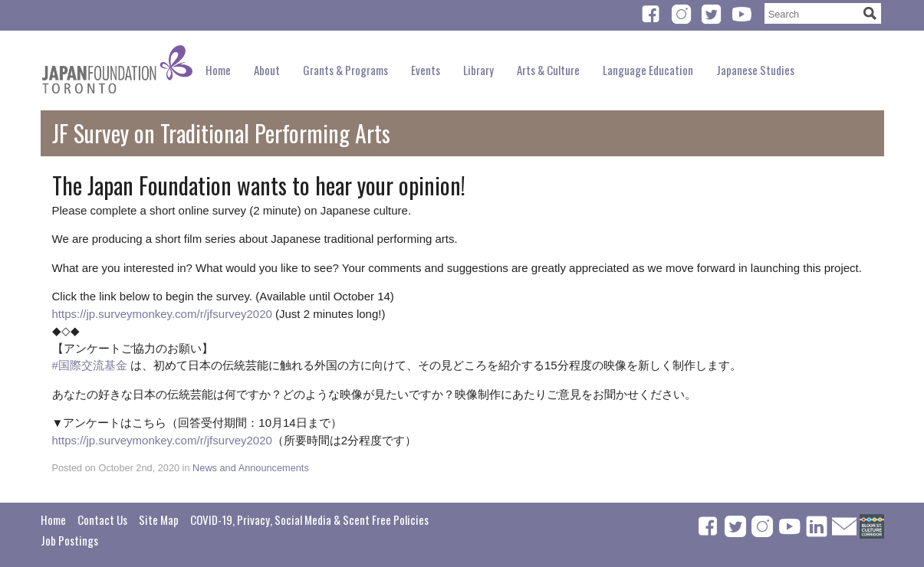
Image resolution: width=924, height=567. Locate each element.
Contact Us (102, 519)
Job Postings (69, 540)
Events (426, 70)
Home (218, 70)
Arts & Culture (548, 70)
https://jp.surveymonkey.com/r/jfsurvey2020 (162, 314)
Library (478, 70)
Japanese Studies (755, 70)
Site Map (159, 519)
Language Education (648, 70)
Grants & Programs (345, 70)
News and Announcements (251, 468)
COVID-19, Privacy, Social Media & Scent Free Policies (309, 519)
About (267, 70)
